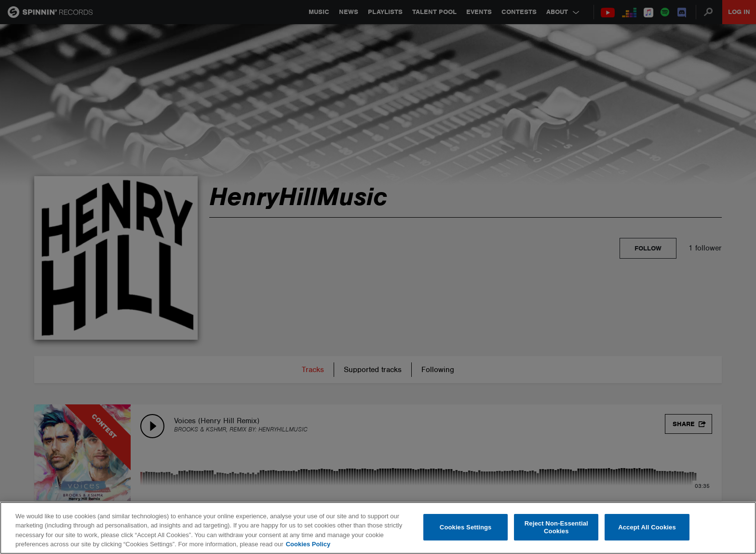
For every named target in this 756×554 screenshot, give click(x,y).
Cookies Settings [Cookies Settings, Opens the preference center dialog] (466, 527)
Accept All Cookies (647, 527)
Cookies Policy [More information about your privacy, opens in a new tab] (308, 544)
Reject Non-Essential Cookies (556, 527)
